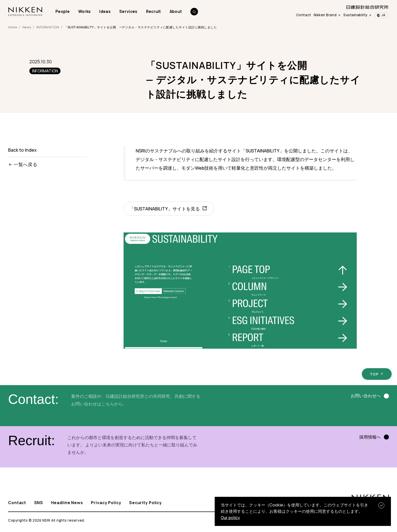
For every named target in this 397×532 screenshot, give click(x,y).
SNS (39, 503)
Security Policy (145, 503)
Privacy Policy (106, 503)
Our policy (230, 518)
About (176, 11)
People (63, 11)
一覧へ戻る (23, 164)
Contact (304, 15)
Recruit (154, 11)
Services (128, 11)
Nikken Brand (327, 15)
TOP (374, 374)
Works (85, 11)
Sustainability (358, 15)
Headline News (67, 503)
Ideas (105, 11)
